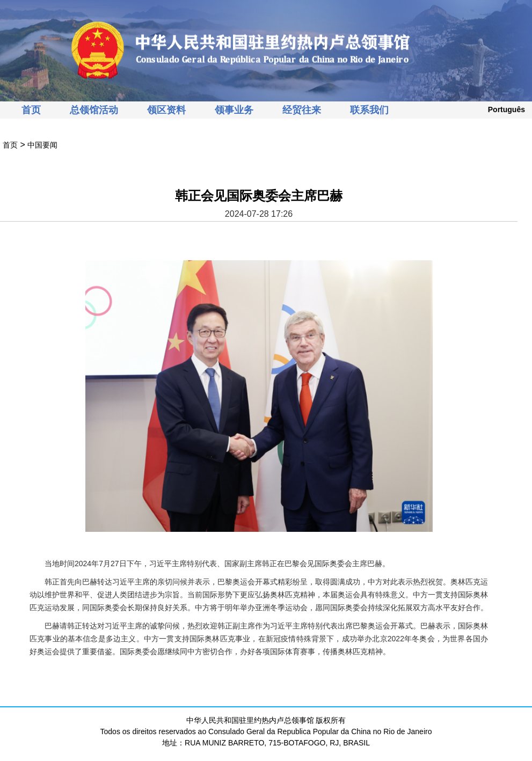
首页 (31, 110)
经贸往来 (302, 110)
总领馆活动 (94, 110)
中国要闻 (42, 145)
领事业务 (234, 110)
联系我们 (369, 110)
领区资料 (166, 110)
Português (507, 109)
